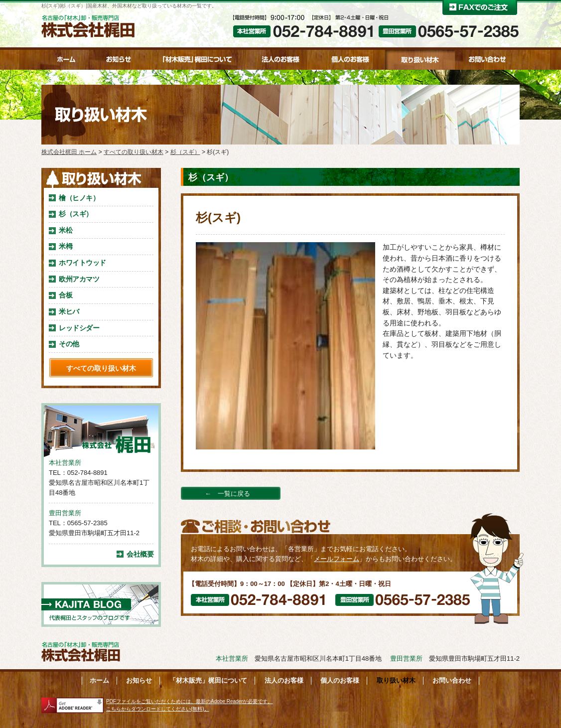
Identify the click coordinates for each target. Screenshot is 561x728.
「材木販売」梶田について (208, 680)
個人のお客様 (340, 680)
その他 (69, 344)
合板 (66, 295)
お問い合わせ (452, 680)
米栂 (66, 246)
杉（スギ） (76, 214)
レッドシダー (79, 328)
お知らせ (139, 680)
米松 (66, 230)
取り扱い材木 (396, 680)
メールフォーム (337, 559)
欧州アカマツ (79, 279)
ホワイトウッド (82, 263)
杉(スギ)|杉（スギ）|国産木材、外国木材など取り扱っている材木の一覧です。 (129, 6)
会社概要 (140, 554)
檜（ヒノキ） (79, 198)
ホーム (99, 680)
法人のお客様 (284, 680)
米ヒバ (69, 311)
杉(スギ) (218, 218)
